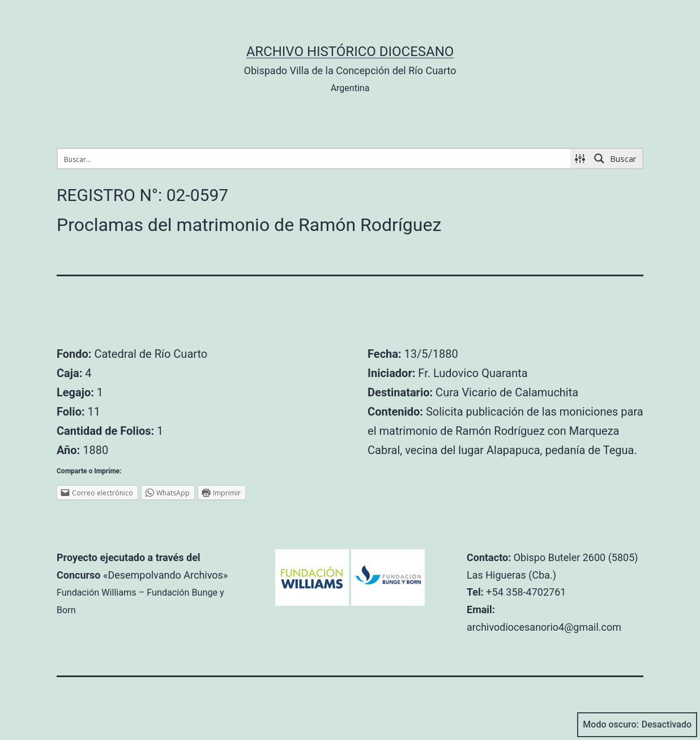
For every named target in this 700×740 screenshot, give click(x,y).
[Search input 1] (315, 159)
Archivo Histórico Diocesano (350, 52)
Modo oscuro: (637, 725)
